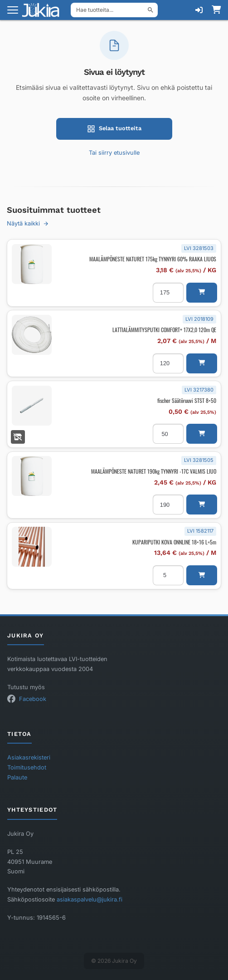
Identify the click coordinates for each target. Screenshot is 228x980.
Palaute (17, 777)
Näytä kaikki (28, 223)
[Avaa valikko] (13, 10)
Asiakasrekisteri (29, 757)
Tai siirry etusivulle (114, 153)
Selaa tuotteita (114, 129)
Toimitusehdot (27, 767)
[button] (202, 293)
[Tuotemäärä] (168, 293)
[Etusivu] (44, 10)
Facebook (33, 699)
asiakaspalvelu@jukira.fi (90, 899)
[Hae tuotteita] (114, 10)
